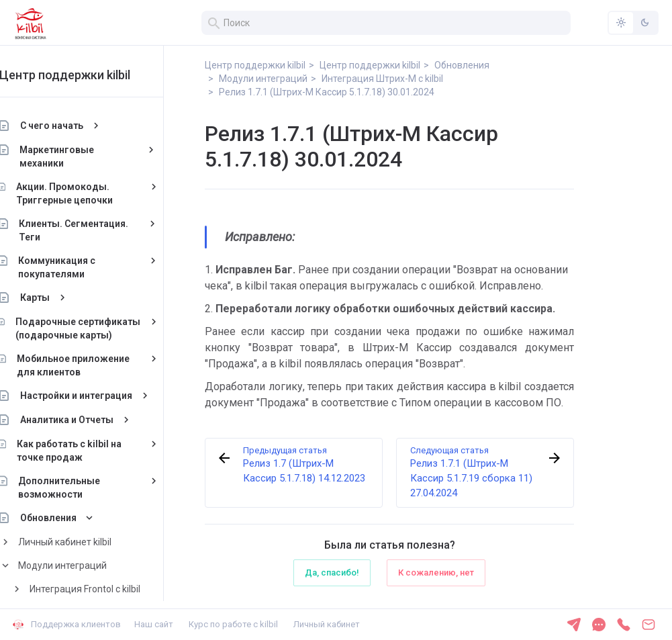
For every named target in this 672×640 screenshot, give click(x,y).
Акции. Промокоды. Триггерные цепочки (89, 193)
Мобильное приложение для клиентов (97, 365)
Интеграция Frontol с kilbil (109, 589)
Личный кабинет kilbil (89, 542)
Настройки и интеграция (100, 396)
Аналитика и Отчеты (91, 420)
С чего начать (76, 126)
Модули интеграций (87, 565)
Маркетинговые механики (82, 156)
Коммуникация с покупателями (81, 267)
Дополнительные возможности (83, 488)
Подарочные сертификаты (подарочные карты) (102, 328)
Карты (59, 298)
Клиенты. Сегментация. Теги (98, 230)
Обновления (73, 518)
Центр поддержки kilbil (89, 75)
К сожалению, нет (436, 573)
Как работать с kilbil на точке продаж (94, 451)
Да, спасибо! (332, 573)
